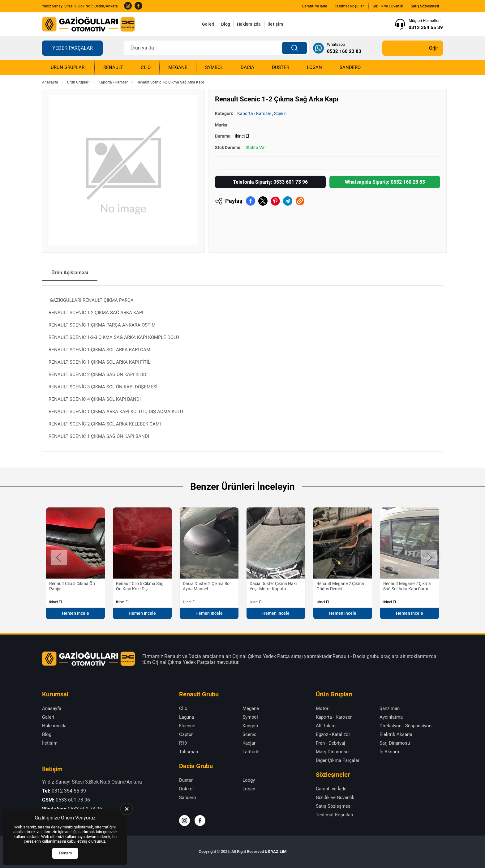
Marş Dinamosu (332, 752)
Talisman (189, 752)
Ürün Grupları (68, 67)
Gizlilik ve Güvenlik (388, 6)
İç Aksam (389, 752)
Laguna (187, 717)
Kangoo (250, 726)
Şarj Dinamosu (395, 743)
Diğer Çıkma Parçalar (338, 760)
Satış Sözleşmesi (425, 6)
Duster (281, 67)
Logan (314, 67)
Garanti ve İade (314, 6)
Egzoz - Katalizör (333, 734)
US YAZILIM (276, 851)
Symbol (214, 67)
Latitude (251, 752)
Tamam (65, 853)
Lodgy (249, 780)
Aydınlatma (391, 717)
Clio (146, 67)
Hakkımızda (249, 24)
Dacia (247, 67)
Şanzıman (390, 708)
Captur (186, 734)
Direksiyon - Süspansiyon (406, 726)
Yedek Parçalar (73, 48)
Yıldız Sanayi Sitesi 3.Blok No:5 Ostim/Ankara (80, 6)
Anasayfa (50, 82)
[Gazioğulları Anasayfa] (88, 24)
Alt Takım (326, 726)
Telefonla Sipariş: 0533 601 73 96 (270, 182)
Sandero (350, 67)
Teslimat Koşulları (350, 6)
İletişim (275, 24)
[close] (127, 809)
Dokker (187, 789)
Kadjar (249, 743)
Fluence (187, 726)
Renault (113, 67)
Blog (226, 24)
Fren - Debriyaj (330, 743)
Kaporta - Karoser (113, 82)
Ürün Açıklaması (70, 273)
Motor (322, 708)
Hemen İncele (75, 613)
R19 (183, 743)
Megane (178, 67)
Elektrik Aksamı (396, 734)
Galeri (208, 24)
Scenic (280, 113)
